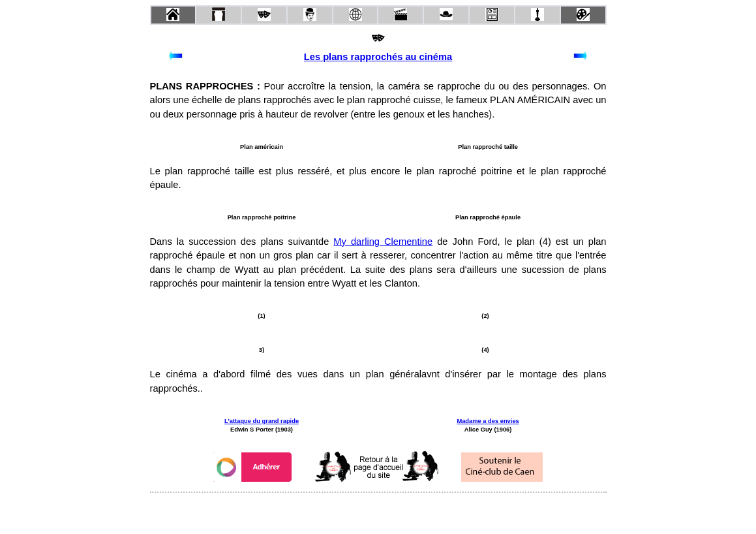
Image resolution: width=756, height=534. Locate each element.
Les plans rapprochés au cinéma (378, 57)
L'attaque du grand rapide (262, 421)
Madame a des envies (488, 421)
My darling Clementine (383, 242)
